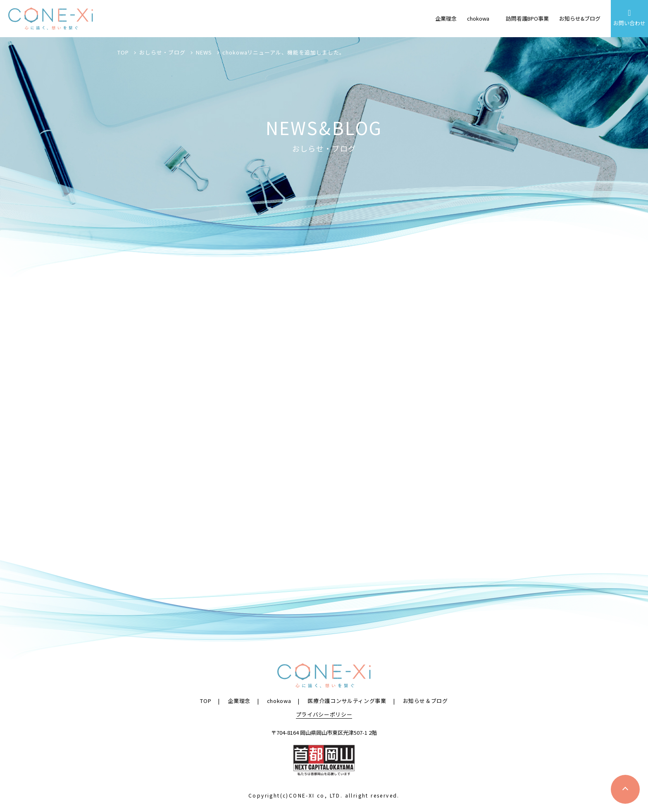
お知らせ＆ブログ (425, 700)
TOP (206, 700)
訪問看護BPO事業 (527, 18)
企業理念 (446, 18)
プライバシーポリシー (324, 714)
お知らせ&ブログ (580, 18)
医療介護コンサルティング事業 (347, 700)
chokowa (478, 18)
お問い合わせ (629, 18)
